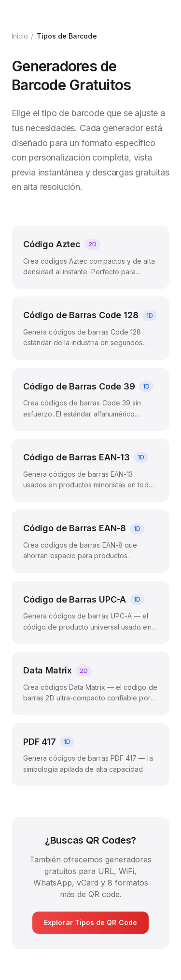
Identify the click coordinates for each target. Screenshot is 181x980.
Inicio (20, 36)
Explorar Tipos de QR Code (90, 922)
